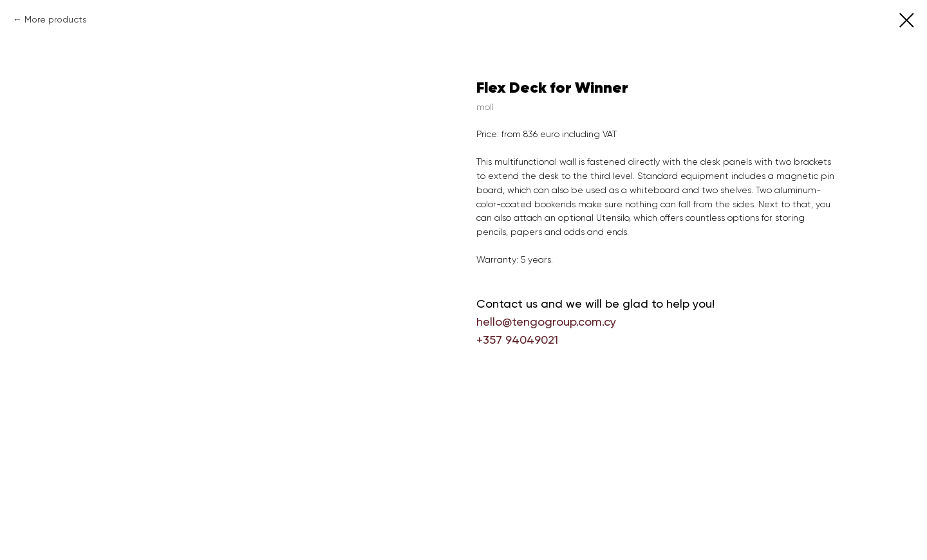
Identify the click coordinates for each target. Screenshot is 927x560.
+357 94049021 (517, 340)
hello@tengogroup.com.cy (546, 322)
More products (56, 19)
